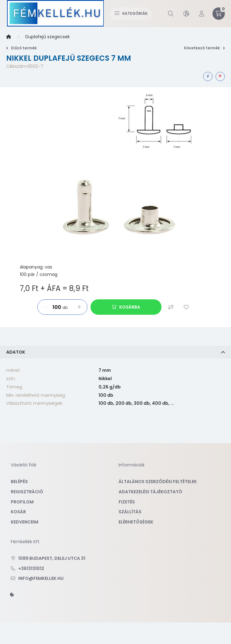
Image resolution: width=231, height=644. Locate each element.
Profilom (22, 502)
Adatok (16, 352)
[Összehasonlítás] (171, 307)
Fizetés (127, 502)
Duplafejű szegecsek (48, 37)
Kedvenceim (25, 522)
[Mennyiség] (56, 307)
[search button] (171, 14)
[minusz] (45, 307)
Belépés (19, 482)
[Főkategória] (9, 37)
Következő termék (204, 48)
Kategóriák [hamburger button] (131, 13)
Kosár (18, 512)
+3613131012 (31, 568)
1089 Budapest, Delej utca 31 (52, 558)
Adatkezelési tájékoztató (150, 492)
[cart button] (219, 14)
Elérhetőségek (136, 522)
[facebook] (208, 76)
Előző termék (21, 48)
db (65, 308)
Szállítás (130, 512)
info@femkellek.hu (41, 578)
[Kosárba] (126, 307)
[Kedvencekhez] (186, 307)
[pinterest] (220, 76)
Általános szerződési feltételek (158, 482)
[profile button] (202, 14)
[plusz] (79, 307)
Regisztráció (27, 492)
